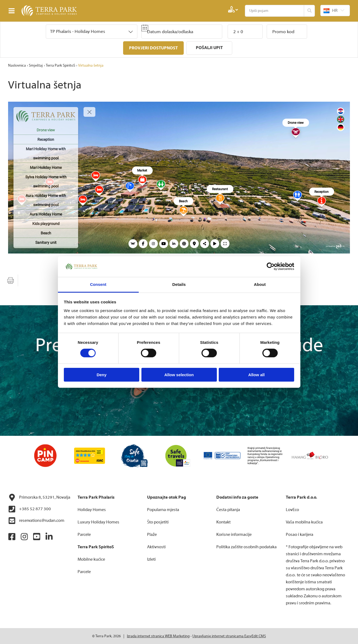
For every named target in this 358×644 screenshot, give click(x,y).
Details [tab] (179, 284)
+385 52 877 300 (29, 509)
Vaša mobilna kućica (304, 522)
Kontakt (223, 522)
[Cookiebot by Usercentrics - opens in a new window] (271, 266)
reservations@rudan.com (36, 520)
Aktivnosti (156, 547)
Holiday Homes (92, 509)
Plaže (152, 534)
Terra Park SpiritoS (60, 65)
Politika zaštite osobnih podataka (246, 547)
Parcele (84, 534)
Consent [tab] (98, 284)
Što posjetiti (158, 522)
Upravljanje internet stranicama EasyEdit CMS (229, 636)
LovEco (292, 509)
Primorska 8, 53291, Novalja (39, 497)
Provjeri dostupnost (153, 48)
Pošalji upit (209, 48)
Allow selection (179, 375)
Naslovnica (17, 65)
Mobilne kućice (91, 559)
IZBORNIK (13, 11)
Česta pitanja (228, 509)
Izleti (151, 559)
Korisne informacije (234, 534)
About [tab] (260, 284)
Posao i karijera (300, 534)
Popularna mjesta (163, 509)
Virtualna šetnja (91, 65)
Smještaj (36, 65)
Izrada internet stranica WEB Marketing (158, 636)
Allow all (257, 375)
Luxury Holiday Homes (98, 522)
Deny (102, 375)
